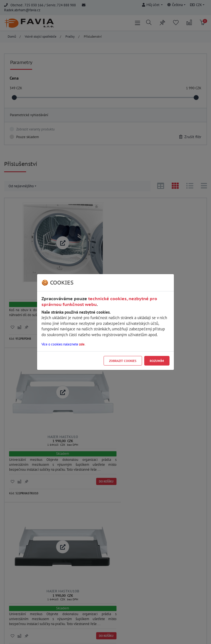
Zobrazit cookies (123, 361)
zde (82, 344)
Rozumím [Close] (157, 361)
